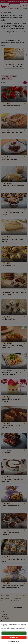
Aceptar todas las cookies (14, 634)
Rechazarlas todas (14, 638)
